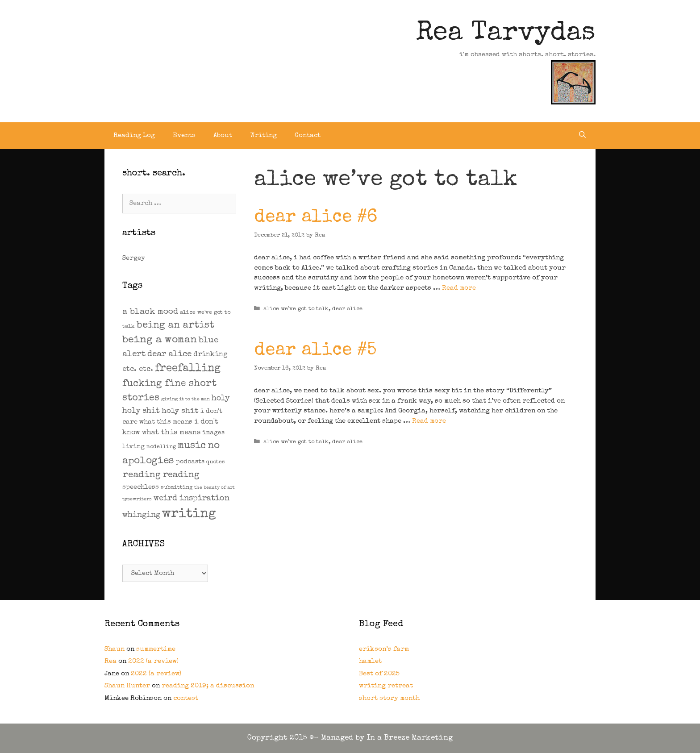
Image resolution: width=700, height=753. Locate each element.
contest (186, 698)
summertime (156, 649)
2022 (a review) (153, 661)
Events (184, 135)
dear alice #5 (315, 351)
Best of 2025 (379, 674)
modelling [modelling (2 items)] (161, 447)
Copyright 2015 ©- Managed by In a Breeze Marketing (350, 738)
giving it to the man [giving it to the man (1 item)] (185, 399)
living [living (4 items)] (133, 447)
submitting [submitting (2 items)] (177, 488)
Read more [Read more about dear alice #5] (429, 421)
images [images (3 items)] (213, 433)
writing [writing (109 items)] (189, 514)
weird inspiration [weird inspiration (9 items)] (192, 499)
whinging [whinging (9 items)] (141, 515)
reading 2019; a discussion (208, 686)
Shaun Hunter (127, 686)
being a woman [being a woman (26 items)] (160, 340)
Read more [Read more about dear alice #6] (459, 288)
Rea (110, 661)
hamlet (370, 661)
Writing (263, 135)
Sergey (134, 258)
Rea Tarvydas (506, 34)
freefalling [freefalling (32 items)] (188, 369)
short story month (389, 698)
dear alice (347, 309)
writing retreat (386, 686)
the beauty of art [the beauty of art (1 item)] (215, 488)
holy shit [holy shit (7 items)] (180, 411)
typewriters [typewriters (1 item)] (137, 499)
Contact (308, 135)
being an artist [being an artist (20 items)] (175, 326)
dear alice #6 (316, 218)
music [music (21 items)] (192, 446)
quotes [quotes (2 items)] (216, 462)
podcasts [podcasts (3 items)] (190, 462)
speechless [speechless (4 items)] (141, 487)
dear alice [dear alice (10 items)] (169, 355)
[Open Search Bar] (582, 136)
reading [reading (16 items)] (142, 475)
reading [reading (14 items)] (181, 475)
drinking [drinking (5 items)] (210, 355)
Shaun (115, 649)
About (223, 135)
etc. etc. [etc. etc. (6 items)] (138, 369)
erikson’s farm (384, 649)
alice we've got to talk (296, 309)
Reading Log (134, 135)
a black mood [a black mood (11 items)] (150, 312)
